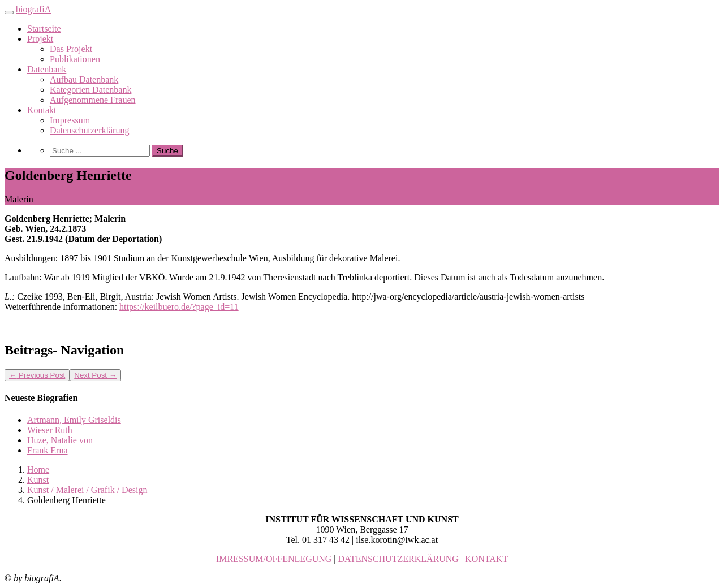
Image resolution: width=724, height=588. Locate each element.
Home (38, 470)
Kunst (38, 480)
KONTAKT (486, 559)
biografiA (33, 9)
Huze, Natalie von (60, 440)
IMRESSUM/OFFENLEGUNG (274, 559)
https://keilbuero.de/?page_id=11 (179, 307)
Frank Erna (48, 450)
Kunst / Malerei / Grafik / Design (87, 490)
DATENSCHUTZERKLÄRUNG (398, 559)
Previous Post (37, 375)
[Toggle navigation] (9, 12)
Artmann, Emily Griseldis (74, 420)
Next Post (95, 375)
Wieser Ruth (50, 430)
